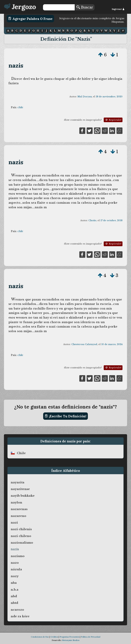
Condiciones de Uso (40, 637)
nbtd (14, 603)
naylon (16, 502)
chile (20, 107)
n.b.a (15, 590)
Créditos (54, 637)
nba (14, 583)
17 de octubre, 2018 (111, 220)
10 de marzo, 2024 (112, 344)
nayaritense (20, 489)
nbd (14, 596)
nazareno (19, 516)
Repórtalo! (113, 120)
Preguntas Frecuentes (69, 637)
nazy (15, 576)
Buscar (85, 7)
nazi (14, 523)
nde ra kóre (20, 616)
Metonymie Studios (71, 640)
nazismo (18, 556)
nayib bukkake (23, 496)
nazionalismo (22, 543)
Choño (92, 220)
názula (16, 569)
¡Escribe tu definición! (66, 416)
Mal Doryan (85, 97)
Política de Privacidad (91, 637)
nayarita (18, 482)
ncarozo (17, 610)
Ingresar (118, 9)
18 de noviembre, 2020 (109, 97)
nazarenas (19, 509)
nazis (16, 65)
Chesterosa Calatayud (84, 344)
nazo (15, 563)
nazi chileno (21, 536)
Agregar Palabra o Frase (30, 19)
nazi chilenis (21, 529)
